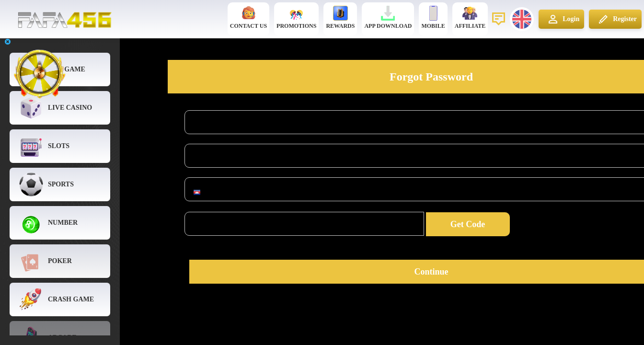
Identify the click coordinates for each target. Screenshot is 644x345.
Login (563, 19)
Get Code (468, 224)
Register (616, 19)
